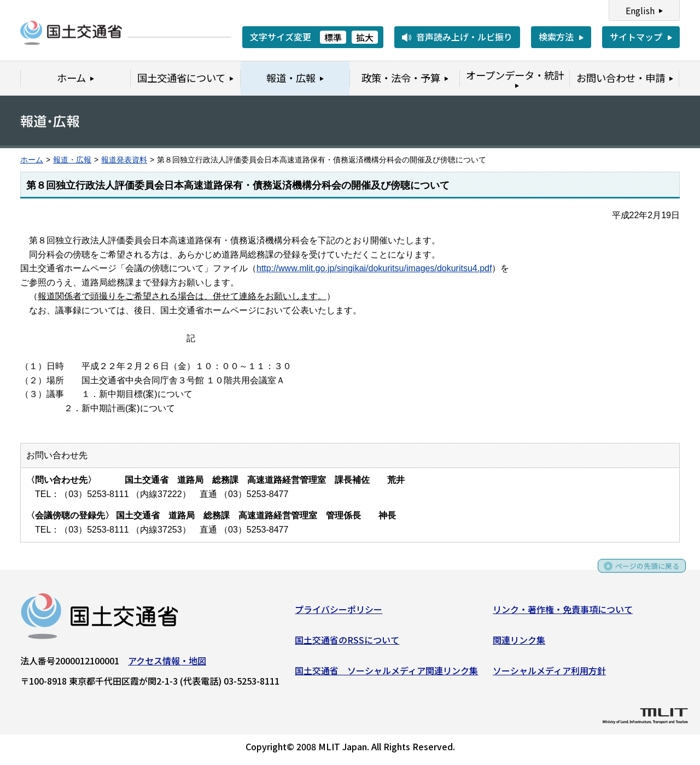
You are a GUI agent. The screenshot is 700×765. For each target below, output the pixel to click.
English (640, 10)
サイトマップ (636, 37)
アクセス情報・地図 (167, 664)
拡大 (365, 37)
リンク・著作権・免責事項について (563, 613)
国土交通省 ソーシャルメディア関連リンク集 (386, 674)
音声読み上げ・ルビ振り (464, 37)
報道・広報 (72, 160)
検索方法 (556, 37)
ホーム (32, 160)
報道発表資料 (124, 160)
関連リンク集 (519, 644)
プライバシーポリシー (339, 613)
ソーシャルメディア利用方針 (549, 674)
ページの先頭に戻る (641, 573)
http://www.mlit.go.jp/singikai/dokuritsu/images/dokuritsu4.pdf (374, 268)
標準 (333, 37)
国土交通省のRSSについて (347, 644)
